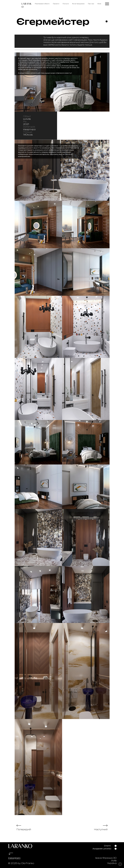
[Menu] (107, 4)
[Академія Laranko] (102, 849)
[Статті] (107, 846)
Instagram (14, 858)
